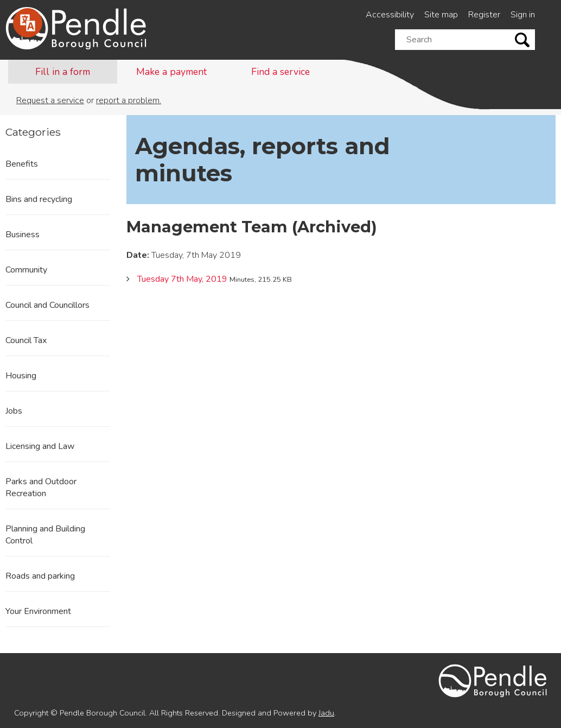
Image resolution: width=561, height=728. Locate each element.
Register (484, 15)
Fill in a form (63, 72)
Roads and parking (40, 576)
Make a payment (171, 72)
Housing (21, 376)
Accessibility (390, 15)
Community (26, 270)
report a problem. (129, 100)
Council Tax (26, 340)
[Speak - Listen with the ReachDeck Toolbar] (28, 23)
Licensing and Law (40, 446)
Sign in (523, 15)
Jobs (14, 411)
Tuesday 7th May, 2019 (182, 279)
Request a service (50, 100)
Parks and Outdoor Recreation (41, 488)
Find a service (280, 72)
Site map (441, 15)
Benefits (22, 164)
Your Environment (38, 611)
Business (23, 235)
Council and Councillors (47, 305)
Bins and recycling (39, 199)
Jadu (326, 713)
